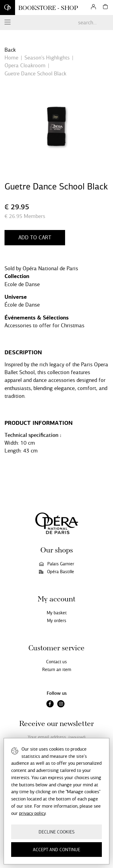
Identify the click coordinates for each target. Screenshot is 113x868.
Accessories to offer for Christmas (44, 325)
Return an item (57, 670)
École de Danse (22, 305)
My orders (57, 621)
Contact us (56, 662)
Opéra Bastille (56, 572)
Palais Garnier (57, 564)
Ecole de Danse (22, 284)
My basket (57, 613)
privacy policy (32, 813)
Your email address (57, 737)
